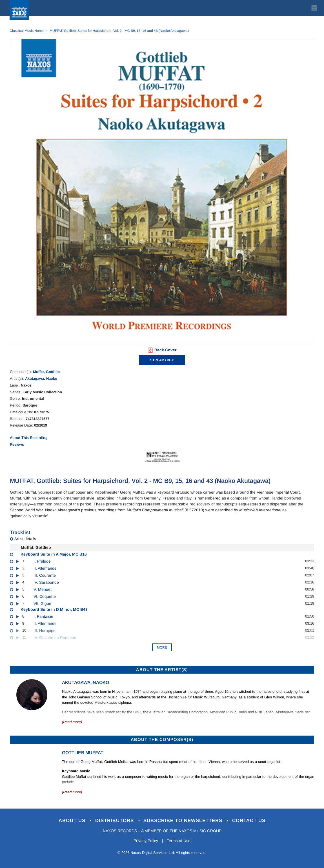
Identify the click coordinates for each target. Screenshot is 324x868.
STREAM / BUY (162, 360)
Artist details (25, 539)
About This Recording (29, 438)
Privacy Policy (146, 841)
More (162, 647)
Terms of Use (179, 841)
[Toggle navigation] (313, 8)
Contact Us (249, 821)
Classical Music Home (27, 31)
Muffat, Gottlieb (46, 372)
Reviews (17, 444)
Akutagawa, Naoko (41, 378)
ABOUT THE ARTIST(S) (162, 670)
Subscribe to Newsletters (184, 821)
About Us (73, 821)
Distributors (115, 821)
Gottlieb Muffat (83, 753)
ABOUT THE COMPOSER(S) (162, 739)
